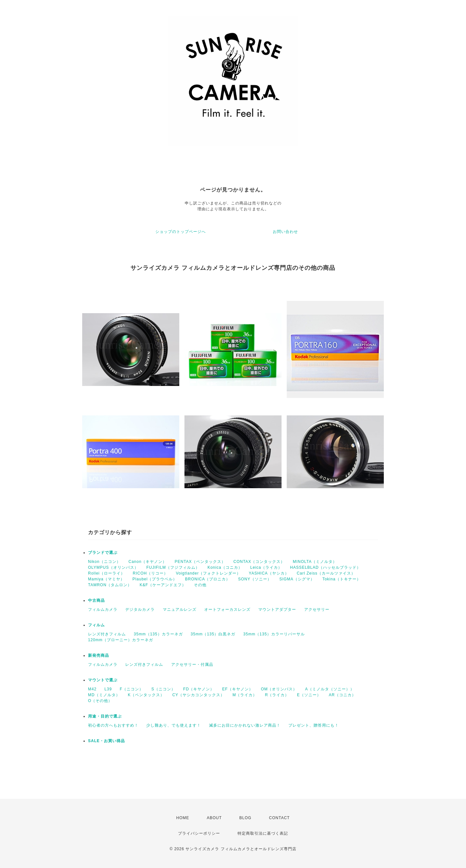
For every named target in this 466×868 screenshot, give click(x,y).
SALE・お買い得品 (106, 741)
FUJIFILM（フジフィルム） (173, 567)
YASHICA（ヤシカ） (269, 573)
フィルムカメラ (103, 610)
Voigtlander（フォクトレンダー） (208, 573)
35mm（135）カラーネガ (158, 634)
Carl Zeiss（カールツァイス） (326, 573)
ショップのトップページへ (181, 232)
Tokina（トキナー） (342, 579)
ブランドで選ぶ (103, 553)
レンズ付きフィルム (107, 634)
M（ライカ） (245, 695)
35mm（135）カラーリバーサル (274, 634)
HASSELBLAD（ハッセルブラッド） (325, 567)
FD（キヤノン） (199, 689)
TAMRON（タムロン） (110, 585)
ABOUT (214, 818)
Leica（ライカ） (266, 567)
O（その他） (100, 701)
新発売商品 (99, 655)
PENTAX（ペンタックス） (200, 562)
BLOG (245, 818)
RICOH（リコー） (150, 573)
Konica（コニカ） (225, 567)
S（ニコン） (163, 689)
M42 (92, 689)
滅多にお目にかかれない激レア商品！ (245, 725)
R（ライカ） (277, 695)
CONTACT (279, 818)
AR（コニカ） (342, 695)
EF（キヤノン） (237, 689)
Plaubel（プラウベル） (155, 579)
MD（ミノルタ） (104, 695)
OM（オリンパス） (279, 689)
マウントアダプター (277, 610)
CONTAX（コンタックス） (259, 562)
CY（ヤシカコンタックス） (198, 695)
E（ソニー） (309, 695)
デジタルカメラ (140, 610)
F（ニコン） (132, 689)
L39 (108, 689)
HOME (183, 818)
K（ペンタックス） (146, 695)
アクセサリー (317, 610)
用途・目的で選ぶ (105, 716)
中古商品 (96, 600)
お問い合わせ (285, 232)
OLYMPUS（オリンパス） (113, 567)
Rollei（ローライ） (106, 573)
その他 (200, 585)
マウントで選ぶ (103, 680)
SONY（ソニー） (255, 579)
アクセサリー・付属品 (192, 665)
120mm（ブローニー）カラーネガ (121, 640)
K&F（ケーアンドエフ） (163, 585)
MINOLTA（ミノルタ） (315, 562)
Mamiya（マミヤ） (106, 579)
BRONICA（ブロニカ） (208, 579)
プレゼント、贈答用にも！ (314, 725)
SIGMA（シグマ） (297, 579)
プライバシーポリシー (199, 833)
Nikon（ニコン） (104, 562)
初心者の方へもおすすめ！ (113, 725)
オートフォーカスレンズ (227, 610)
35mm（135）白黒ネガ (213, 634)
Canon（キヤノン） (148, 562)
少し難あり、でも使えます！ (174, 725)
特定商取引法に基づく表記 (263, 833)
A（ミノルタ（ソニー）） (330, 689)
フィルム (96, 625)
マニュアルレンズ (180, 610)
